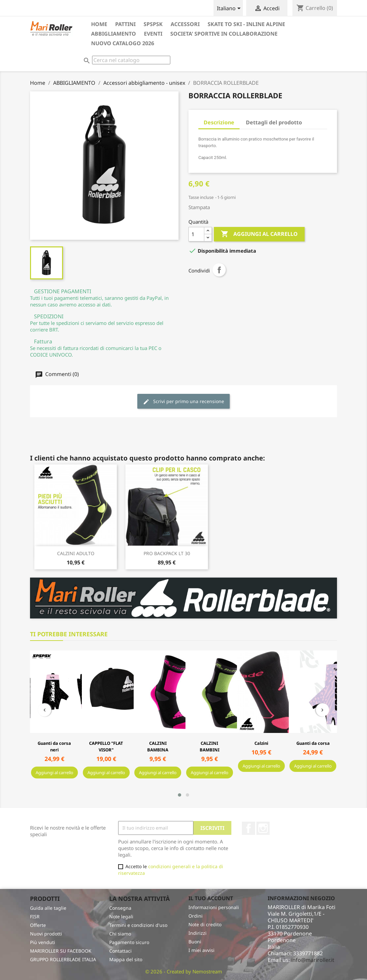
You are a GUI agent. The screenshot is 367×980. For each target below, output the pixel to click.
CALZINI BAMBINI (210, 746)
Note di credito (205, 924)
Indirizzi (198, 933)
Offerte (38, 925)
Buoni (195, 942)
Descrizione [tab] (219, 122)
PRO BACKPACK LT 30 (167, 553)
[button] (180, 795)
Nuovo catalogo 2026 (123, 43)
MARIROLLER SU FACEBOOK (61, 951)
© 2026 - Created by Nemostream (184, 971)
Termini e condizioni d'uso (138, 925)
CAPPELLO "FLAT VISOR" (106, 746)
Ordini (196, 916)
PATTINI (125, 24)
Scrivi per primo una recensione (183, 402)
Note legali (121, 917)
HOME (99, 24)
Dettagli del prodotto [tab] (274, 122)
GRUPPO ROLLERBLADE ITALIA (63, 959)
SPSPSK (153, 24)
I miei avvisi (201, 950)
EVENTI (153, 34)
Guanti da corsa (313, 743)
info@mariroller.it (313, 960)
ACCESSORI (185, 24)
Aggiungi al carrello (259, 234)
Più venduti (43, 942)
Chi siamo (120, 934)
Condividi (219, 270)
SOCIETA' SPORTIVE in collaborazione (224, 34)
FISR (35, 917)
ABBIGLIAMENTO (114, 34)
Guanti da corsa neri (54, 746)
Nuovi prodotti (46, 934)
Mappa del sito (126, 959)
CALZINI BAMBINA (158, 746)
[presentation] (45, 710)
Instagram (263, 828)
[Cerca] (131, 60)
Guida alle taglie (48, 908)
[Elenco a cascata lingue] (230, 9)
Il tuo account (211, 898)
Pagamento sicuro (129, 942)
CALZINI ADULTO (76, 553)
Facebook (249, 828)
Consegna (120, 908)
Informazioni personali (214, 907)
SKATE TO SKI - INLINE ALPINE (246, 24)
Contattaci (120, 951)
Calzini (261, 743)
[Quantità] (196, 234)
